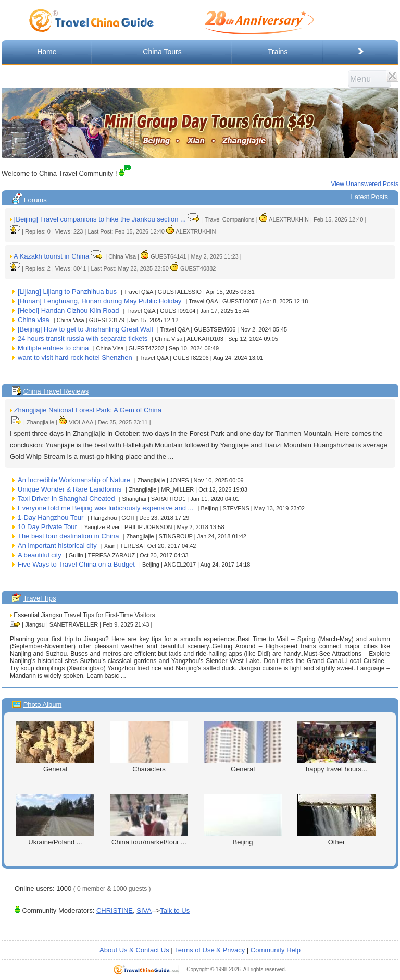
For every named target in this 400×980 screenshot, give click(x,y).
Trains (278, 52)
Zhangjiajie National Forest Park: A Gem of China (88, 410)
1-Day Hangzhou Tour (51, 517)
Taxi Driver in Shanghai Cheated (66, 499)
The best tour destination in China (68, 536)
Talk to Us (175, 910)
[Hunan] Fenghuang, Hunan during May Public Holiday (99, 301)
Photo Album (43, 705)
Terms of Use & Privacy (210, 950)
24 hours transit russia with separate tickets (83, 339)
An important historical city (57, 546)
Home (47, 52)
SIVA (144, 910)
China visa (34, 320)
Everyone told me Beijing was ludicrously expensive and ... (105, 508)
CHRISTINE (115, 910)
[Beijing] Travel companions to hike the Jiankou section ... (100, 219)
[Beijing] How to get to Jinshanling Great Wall (85, 329)
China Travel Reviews (56, 391)
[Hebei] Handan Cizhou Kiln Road (68, 310)
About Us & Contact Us (134, 950)
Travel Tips (39, 598)
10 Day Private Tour (47, 527)
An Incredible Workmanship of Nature (74, 480)
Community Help (276, 950)
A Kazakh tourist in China (51, 256)
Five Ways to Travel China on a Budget (76, 564)
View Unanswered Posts (365, 184)
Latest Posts (369, 197)
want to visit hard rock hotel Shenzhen (75, 357)
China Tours (162, 52)
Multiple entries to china (53, 348)
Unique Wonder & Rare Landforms (70, 489)
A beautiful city (40, 555)
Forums (35, 200)
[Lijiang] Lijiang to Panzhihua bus (67, 292)
